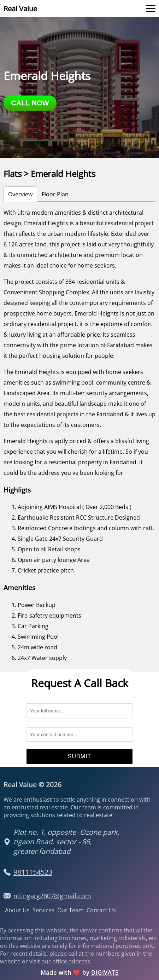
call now (30, 103)
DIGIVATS (105, 973)
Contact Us (101, 910)
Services (43, 910)
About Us (17, 910)
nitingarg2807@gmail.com (52, 896)
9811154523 (33, 872)
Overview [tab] (20, 194)
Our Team (70, 910)
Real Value (20, 9)
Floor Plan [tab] (55, 194)
